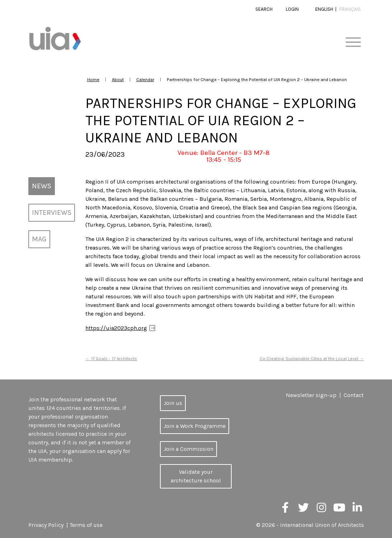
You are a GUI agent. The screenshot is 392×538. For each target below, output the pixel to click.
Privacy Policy (46, 525)
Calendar (145, 79)
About (118, 79)
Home (93, 79)
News (42, 186)
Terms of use (86, 525)
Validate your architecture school (196, 476)
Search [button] (264, 9)
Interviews (52, 213)
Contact (354, 395)
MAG (39, 239)
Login (292, 9)
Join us (173, 403)
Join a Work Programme (195, 426)
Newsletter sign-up (311, 395)
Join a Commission (188, 449)
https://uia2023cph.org (116, 328)
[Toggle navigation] (353, 43)
